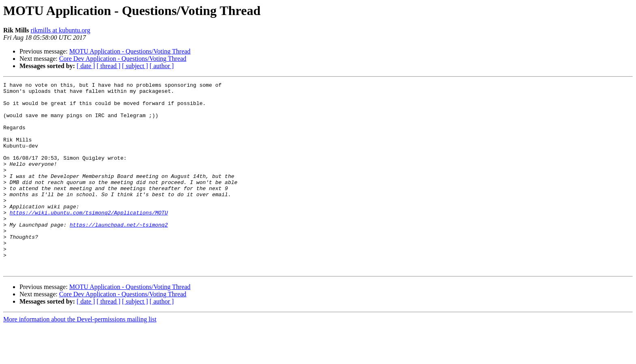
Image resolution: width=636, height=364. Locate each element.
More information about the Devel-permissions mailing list (80, 357)
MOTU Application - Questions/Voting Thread (130, 51)
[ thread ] (109, 66)
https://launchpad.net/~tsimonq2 (119, 254)
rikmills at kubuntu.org (61, 30)
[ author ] (162, 66)
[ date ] (86, 66)
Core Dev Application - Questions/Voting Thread (123, 59)
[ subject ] (135, 66)
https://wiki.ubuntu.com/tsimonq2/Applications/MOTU (89, 239)
